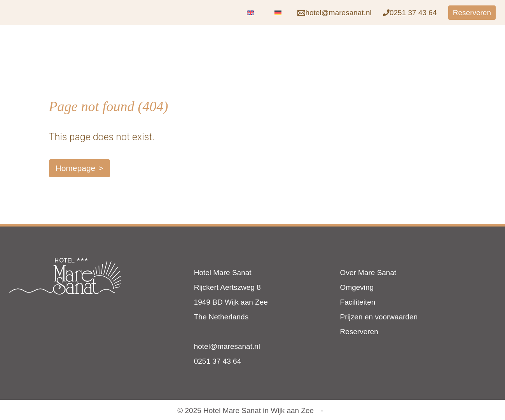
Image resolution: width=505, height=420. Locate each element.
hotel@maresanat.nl (227, 346)
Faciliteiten (358, 302)
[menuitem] (250, 13)
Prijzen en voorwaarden (379, 317)
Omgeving (357, 287)
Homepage (76, 168)
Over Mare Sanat (368, 273)
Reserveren (359, 332)
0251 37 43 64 (218, 361)
